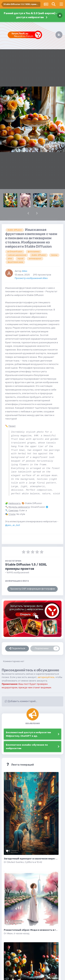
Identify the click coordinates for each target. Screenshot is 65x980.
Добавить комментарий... (21, 701)
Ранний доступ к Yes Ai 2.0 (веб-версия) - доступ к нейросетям (30, 15)
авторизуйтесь (46, 677)
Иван (10, 933)
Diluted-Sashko (15, 862)
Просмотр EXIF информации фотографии (32, 589)
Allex (25, 271)
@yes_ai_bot (13, 525)
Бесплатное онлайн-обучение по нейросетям (27, 747)
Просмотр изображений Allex (31, 278)
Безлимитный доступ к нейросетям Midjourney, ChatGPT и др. (28, 734)
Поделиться (17, 648)
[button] (28, 213)
